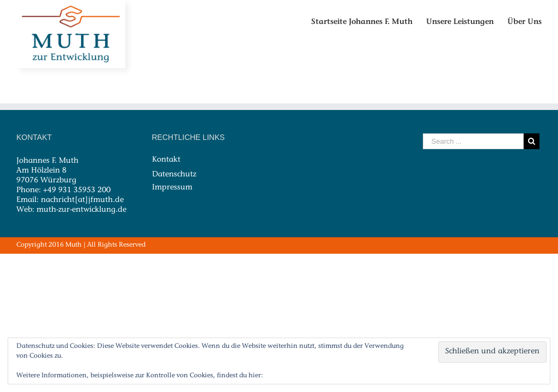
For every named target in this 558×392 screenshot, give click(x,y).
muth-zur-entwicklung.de (81, 210)
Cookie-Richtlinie (292, 376)
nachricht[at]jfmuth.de (82, 200)
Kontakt (166, 160)
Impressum (172, 187)
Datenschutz (174, 174)
